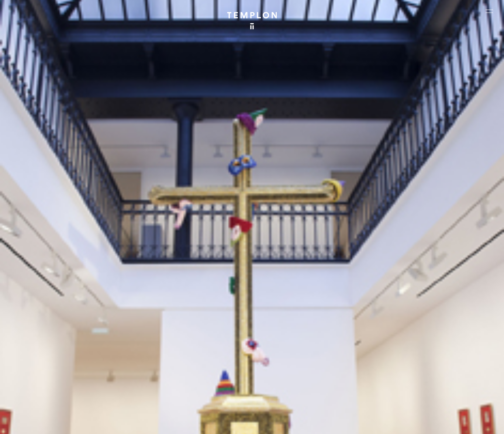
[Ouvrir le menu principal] (489, 11)
